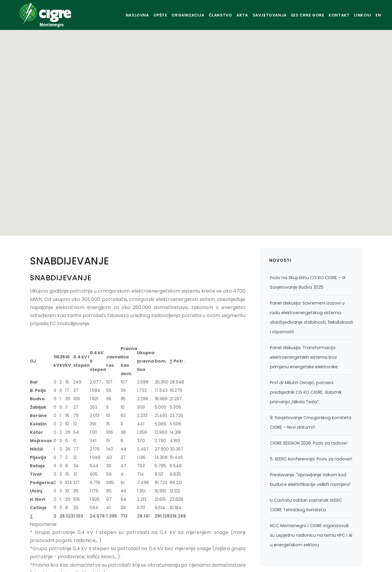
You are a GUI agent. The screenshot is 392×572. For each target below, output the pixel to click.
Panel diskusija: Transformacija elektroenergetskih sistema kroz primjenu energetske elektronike (304, 357)
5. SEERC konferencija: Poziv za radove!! (311, 459)
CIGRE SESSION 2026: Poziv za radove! (309, 443)
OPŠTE (137, 15)
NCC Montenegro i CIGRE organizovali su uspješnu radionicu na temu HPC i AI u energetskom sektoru (311, 535)
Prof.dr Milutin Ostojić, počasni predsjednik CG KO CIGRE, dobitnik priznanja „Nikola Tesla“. (306, 392)
